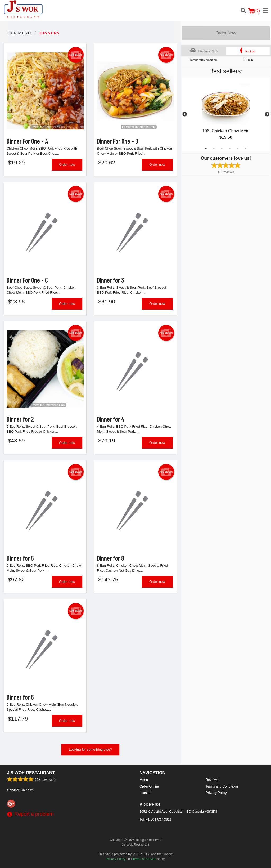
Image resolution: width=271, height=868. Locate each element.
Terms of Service (144, 859)
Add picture (76, 55)
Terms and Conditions (222, 786)
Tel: (155, 819)
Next (267, 114)
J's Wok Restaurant (31, 773)
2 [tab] (214, 149)
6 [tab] (246, 149)
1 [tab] (206, 149)
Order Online (149, 786)
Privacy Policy (216, 793)
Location (146, 793)
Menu (144, 780)
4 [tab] (230, 149)
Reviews (212, 780)
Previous (185, 114)
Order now (67, 165)
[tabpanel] (226, 114)
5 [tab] (238, 149)
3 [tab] (222, 149)
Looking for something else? (90, 750)
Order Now (226, 33)
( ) (254, 11)
